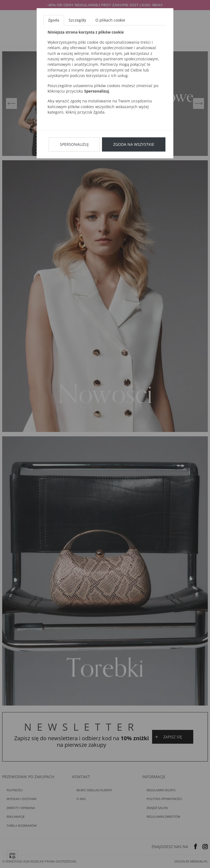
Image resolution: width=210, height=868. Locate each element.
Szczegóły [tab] (77, 20)
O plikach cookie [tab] (110, 20)
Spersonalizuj (74, 144)
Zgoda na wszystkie (134, 144)
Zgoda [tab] (54, 20)
